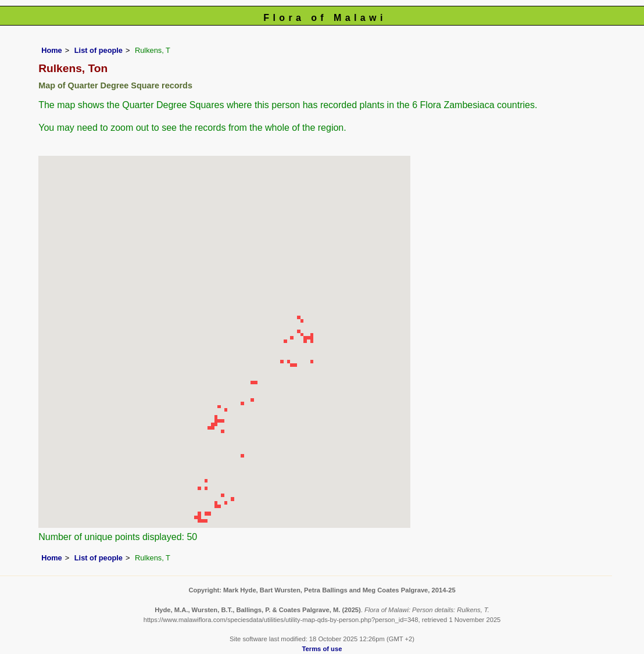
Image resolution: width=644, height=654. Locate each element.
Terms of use (322, 649)
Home (52, 50)
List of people (99, 50)
